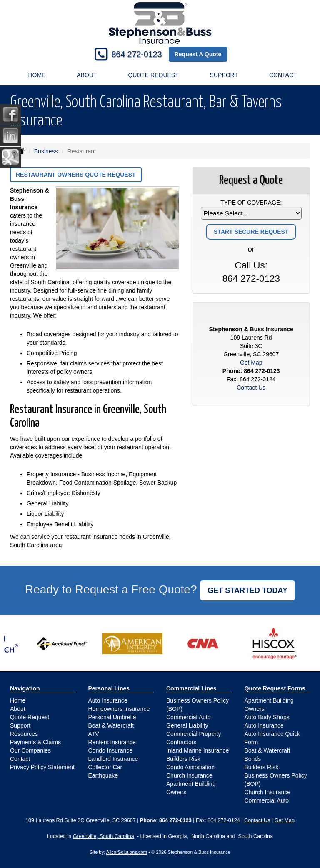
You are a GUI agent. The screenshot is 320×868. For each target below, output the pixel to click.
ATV (94, 734)
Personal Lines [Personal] (109, 688)
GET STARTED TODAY (247, 590)
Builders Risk (183, 759)
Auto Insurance (108, 700)
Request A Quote (198, 54)
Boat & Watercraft (111, 725)
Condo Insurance (111, 750)
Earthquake (103, 775)
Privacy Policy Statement (42, 767)
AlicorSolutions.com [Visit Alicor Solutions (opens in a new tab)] (127, 852)
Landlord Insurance (113, 759)
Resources (24, 734)
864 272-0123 (136, 54)
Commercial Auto (189, 717)
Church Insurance (189, 775)
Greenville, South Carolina (104, 836)
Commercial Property (194, 734)
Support (20, 725)
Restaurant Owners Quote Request (76, 175)
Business (46, 151)
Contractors (181, 742)
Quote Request (30, 717)
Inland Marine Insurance (197, 750)
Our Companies (30, 750)
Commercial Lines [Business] (191, 688)
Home (37, 75)
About (87, 75)
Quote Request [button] (153, 75)
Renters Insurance (112, 742)
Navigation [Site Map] (25, 688)
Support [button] (224, 75)
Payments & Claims (35, 742)
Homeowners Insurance (119, 709)
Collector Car (105, 767)
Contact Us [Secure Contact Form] (251, 388)
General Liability (187, 725)
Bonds (253, 759)
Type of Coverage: (251, 203)
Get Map (251, 363)
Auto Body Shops (267, 717)
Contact (283, 75)
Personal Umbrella (112, 717)
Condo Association (190, 767)
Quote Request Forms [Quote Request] (275, 688)
